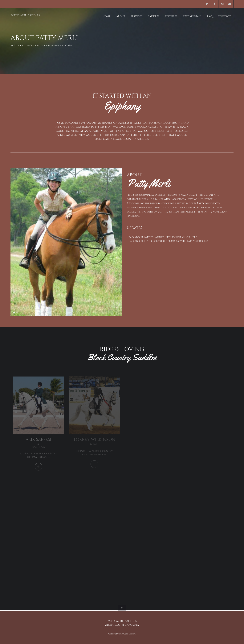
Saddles (154, 16)
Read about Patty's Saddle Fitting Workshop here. (162, 237)
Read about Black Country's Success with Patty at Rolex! (167, 241)
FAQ (210, 16)
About (121, 16)
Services (137, 16)
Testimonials (192, 16)
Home (106, 16)
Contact (224, 16)
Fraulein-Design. (127, 634)
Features (171, 16)
